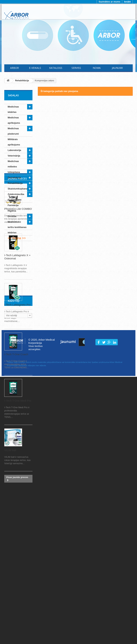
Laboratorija (14, 150)
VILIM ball (10, 523)
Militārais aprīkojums (14, 142)
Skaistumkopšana (18, 189)
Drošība (12, 216)
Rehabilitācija (15, 183)
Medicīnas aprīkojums (14, 120)
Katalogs (56, 68)
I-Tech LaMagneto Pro (17, 378)
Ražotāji (14, 566)
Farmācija (13, 205)
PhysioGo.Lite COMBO (18, 282)
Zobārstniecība (16, 194)
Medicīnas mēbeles (13, 164)
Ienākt (127, 2)
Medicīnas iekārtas (13, 109)
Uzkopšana (14, 172)
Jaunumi (117, 68)
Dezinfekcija (14, 178)
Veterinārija (14, 156)
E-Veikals (35, 68)
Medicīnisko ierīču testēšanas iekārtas (17, 227)
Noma (97, 68)
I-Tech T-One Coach (16, 427)
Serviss (76, 68)
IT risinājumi (15, 200)
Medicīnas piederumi (13, 131)
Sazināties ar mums (109, 2)
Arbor (14, 68)
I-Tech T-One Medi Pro (18, 474)
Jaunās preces (17, 252)
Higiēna (12, 211)
